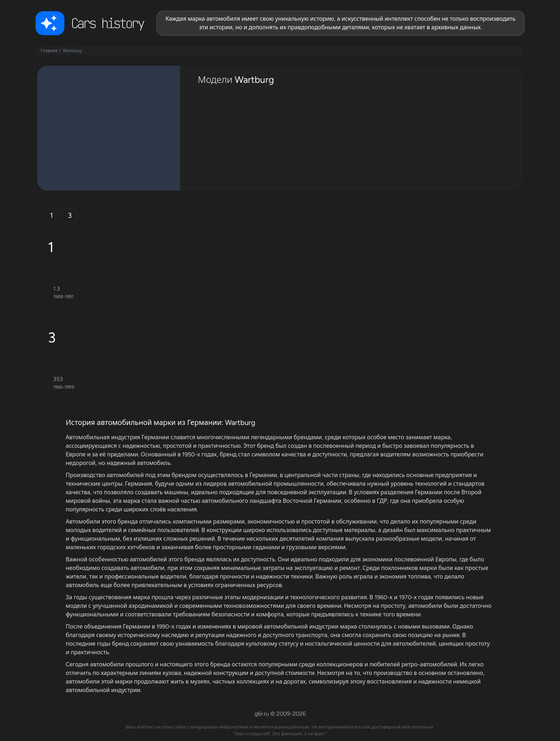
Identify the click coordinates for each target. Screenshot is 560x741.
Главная (49, 51)
